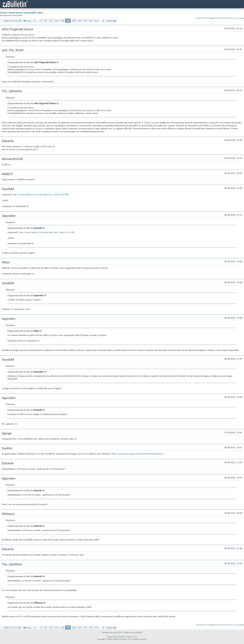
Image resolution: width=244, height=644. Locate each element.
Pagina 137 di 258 (12, 21)
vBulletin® (121, 637)
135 (57, 21)
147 (85, 21)
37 (41, 21)
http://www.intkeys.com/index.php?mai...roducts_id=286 (41, 194)
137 (68, 21)
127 (51, 21)
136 (62, 21)
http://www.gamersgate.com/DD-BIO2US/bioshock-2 (137, 454)
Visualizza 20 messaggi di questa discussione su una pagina (220, 18)
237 (96, 21)
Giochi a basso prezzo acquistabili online (22, 13)
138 (74, 21)
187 (91, 21)
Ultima (112, 21)
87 (46, 21)
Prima (27, 21)
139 (79, 21)
